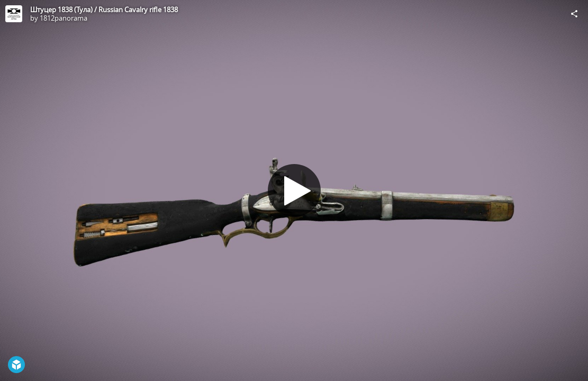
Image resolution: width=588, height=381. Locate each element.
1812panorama (64, 18)
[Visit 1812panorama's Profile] (14, 14)
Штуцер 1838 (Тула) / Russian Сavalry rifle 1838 (104, 10)
